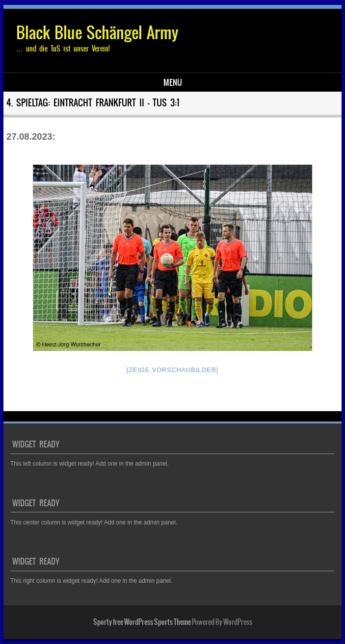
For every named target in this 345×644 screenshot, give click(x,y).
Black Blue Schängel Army (97, 33)
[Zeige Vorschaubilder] (172, 370)
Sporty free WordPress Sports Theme (142, 622)
